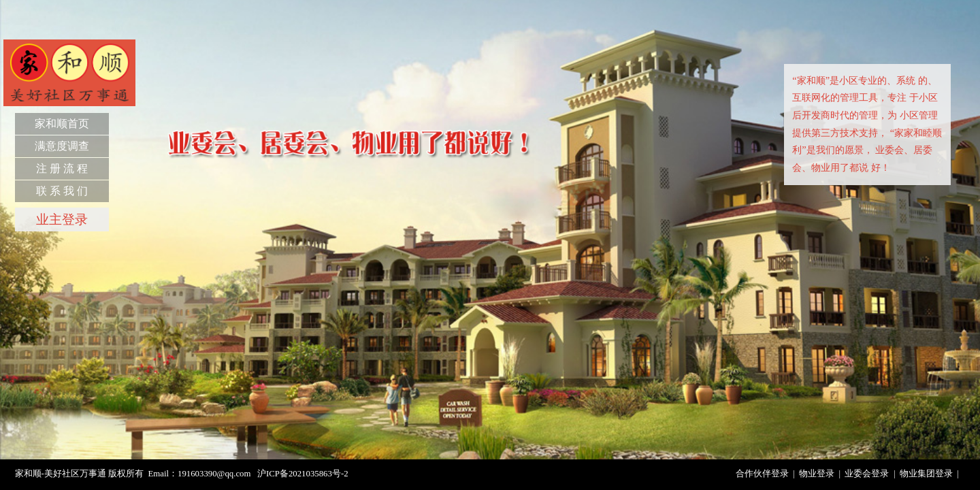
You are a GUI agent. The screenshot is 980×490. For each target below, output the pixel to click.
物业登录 (817, 474)
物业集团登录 (926, 474)
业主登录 (62, 219)
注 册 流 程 (62, 168)
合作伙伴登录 (762, 474)
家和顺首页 (62, 124)
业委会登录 (867, 474)
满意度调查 (62, 146)
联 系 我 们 (62, 191)
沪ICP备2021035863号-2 (303, 474)
